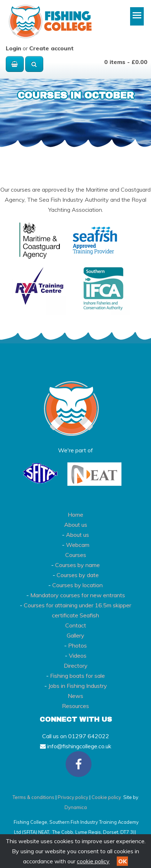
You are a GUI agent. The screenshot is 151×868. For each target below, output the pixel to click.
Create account (51, 48)
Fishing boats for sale (77, 676)
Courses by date (78, 575)
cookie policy (93, 861)
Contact (76, 625)
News (75, 696)
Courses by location (77, 585)
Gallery (75, 635)
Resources (75, 706)
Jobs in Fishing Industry (78, 686)
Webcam (78, 545)
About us (76, 525)
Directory (76, 666)
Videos (78, 655)
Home (75, 515)
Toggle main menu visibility (138, 18)
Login (14, 48)
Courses (76, 555)
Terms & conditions (34, 797)
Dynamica (76, 807)
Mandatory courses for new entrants (78, 595)
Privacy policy (73, 797)
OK (123, 861)
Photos (77, 645)
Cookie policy (106, 797)
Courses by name (77, 565)
